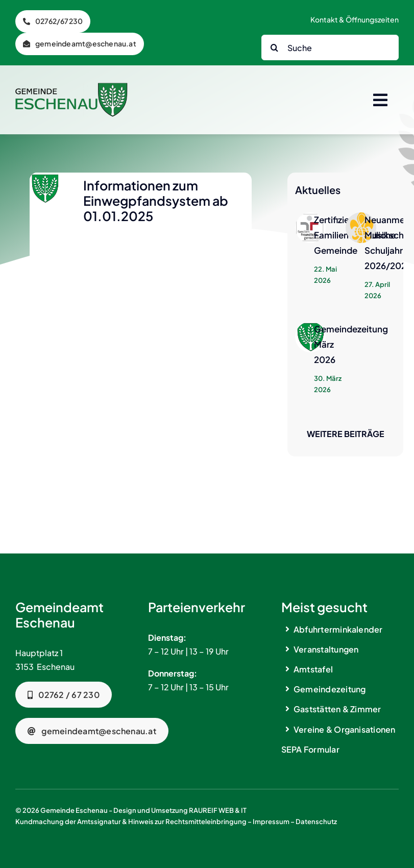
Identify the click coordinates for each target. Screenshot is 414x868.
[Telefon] (53, 21)
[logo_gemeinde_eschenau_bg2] (71, 87)
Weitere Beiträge (346, 434)
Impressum (271, 822)
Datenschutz (316, 822)
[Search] (274, 47)
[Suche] (330, 47)
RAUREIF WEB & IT (218, 810)
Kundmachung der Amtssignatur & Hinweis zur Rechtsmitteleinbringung (131, 822)
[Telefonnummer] (64, 695)
